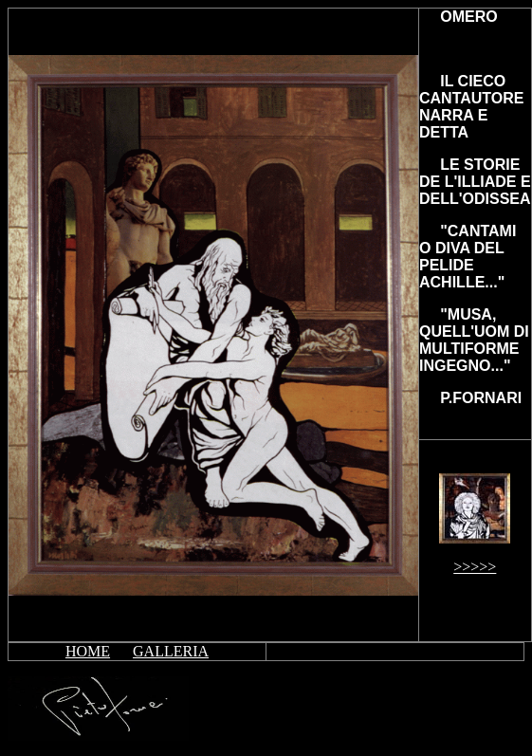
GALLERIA (171, 651)
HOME (88, 651)
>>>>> (475, 567)
